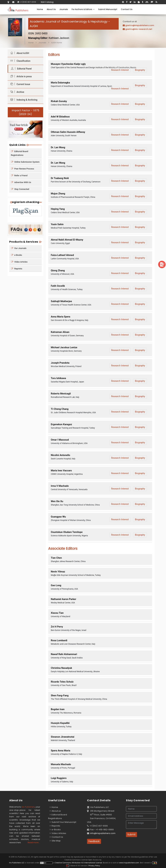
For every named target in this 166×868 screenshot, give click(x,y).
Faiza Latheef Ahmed (62, 255)
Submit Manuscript (108, 9)
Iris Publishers (28, 807)
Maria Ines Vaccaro (61, 471)
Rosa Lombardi (59, 640)
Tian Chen (56, 558)
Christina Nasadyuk (62, 668)
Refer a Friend (19, 175)
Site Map (55, 841)
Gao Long (56, 585)
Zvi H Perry (57, 627)
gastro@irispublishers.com (140, 25)
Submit (131, 834)
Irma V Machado (60, 486)
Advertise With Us (21, 182)
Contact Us (127, 9)
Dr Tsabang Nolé (60, 178)
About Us (51, 9)
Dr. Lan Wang (58, 147)
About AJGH (19, 53)
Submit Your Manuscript (63, 822)
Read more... (34, 842)
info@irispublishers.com (103, 833)
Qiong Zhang (58, 270)
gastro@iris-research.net (139, 29)
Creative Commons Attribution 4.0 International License (78, 863)
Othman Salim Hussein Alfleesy (68, 132)
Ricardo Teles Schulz (62, 682)
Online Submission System (25, 162)
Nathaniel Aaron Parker (64, 599)
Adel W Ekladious (60, 117)
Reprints (17, 269)
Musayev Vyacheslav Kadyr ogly (68, 64)
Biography (140, 70)
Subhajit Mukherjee (61, 301)
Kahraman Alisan (60, 332)
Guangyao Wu (58, 517)
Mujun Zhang (58, 194)
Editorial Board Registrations (20, 153)
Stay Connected (20, 189)
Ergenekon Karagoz (62, 424)
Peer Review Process (22, 169)
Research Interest (120, 70)
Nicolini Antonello (61, 455)
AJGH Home (57, 43)
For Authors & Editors (83, 9)
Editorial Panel (21, 69)
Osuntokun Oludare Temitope (67, 532)
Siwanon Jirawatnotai (63, 737)
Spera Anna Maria (61, 751)
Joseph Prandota (60, 363)
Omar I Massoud (60, 440)
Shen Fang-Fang (60, 696)
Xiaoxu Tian (57, 613)
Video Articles (19, 262)
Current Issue (20, 84)
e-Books (16, 255)
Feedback (94, 841)
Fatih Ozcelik (58, 286)
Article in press (20, 76)
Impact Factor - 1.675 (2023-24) (25, 112)
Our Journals (19, 248)
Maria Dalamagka (60, 83)
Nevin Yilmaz (58, 572)
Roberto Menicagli (61, 394)
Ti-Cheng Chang (60, 409)
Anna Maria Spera (61, 317)
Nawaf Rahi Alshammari (64, 654)
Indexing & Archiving (23, 100)
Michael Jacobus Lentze (64, 347)
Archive (17, 92)
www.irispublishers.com (129, 863)
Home (40, 9)
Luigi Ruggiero (59, 778)
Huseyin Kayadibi (60, 723)
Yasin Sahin (57, 224)
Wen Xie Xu (57, 501)
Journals (64, 9)
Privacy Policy (94, 866)
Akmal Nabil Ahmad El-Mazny (67, 240)
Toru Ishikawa (58, 378)
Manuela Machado (61, 764)
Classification (20, 61)
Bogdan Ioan (58, 709)
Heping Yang (58, 209)
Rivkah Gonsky (59, 101)
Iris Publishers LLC (17, 863)
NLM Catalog (47, 2)
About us (55, 811)
